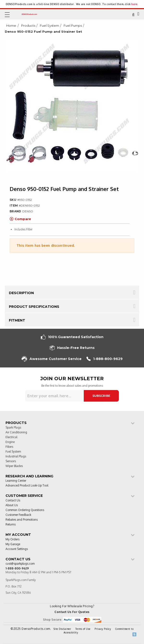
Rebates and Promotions (22, 520)
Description (21, 293)
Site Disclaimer (62, 629)
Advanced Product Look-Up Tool (27, 486)
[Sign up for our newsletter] (54, 396)
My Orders (12, 540)
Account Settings (17, 549)
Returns (11, 525)
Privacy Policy (103, 629)
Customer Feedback (18, 515)
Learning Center (16, 481)
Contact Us (13, 501)
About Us (12, 505)
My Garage (13, 544)
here (134, 4)
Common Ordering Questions (25, 510)
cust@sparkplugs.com (20, 564)
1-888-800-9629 (105, 359)
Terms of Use (83, 629)
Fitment (17, 320)
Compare (20, 219)
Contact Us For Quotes (72, 612)
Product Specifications (34, 307)
